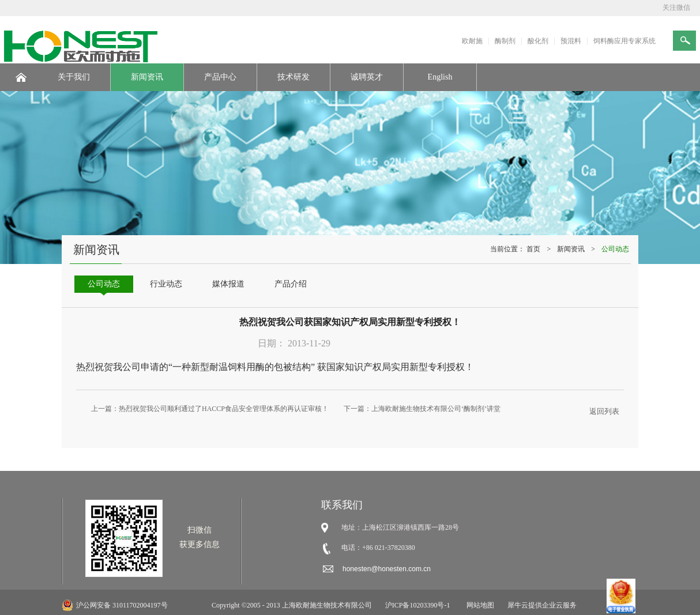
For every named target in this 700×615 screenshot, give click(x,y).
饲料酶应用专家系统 (624, 41)
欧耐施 (472, 41)
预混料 (571, 41)
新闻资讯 (571, 249)
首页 (533, 249)
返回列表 (604, 411)
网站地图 (479, 605)
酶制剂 (505, 41)
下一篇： (422, 409)
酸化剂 (538, 41)
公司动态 (615, 249)
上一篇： (210, 409)
